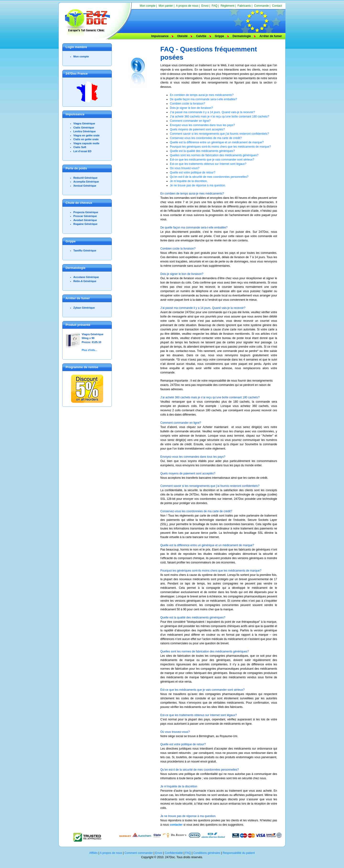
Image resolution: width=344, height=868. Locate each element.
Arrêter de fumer (271, 36)
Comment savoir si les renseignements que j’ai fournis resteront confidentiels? (219, 134)
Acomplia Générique (86, 182)
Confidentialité (174, 853)
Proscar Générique (85, 216)
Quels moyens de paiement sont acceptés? (197, 129)
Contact (277, 6)
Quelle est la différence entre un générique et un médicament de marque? (217, 142)
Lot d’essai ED (82, 151)
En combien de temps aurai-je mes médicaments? (202, 95)
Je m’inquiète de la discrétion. (189, 181)
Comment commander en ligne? (190, 121)
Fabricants (244, 6)
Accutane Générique (86, 277)
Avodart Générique (85, 220)
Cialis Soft (80, 147)
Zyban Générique (84, 308)
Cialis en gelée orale (86, 139)
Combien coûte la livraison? (187, 104)
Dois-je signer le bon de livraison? (191, 108)
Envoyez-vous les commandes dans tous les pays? (202, 125)
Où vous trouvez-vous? (185, 168)
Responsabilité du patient (239, 853)
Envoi (205, 6)
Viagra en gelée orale (86, 135)
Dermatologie (242, 36)
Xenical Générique (85, 186)
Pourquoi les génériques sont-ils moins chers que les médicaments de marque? (220, 147)
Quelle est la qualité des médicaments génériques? (202, 151)
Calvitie (201, 36)
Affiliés (94, 853)
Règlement (227, 6)
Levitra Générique (85, 131)
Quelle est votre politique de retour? (193, 172)
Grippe (219, 36)
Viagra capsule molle (86, 143)
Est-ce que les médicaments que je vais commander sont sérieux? (212, 160)
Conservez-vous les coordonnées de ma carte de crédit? (206, 138)
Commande (261, 6)
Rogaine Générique (85, 224)
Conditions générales (207, 853)
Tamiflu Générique (85, 250)
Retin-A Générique (85, 281)
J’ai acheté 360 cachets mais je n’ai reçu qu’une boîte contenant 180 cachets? (220, 117)
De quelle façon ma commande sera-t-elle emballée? (203, 99)
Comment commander (139, 853)
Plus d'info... (89, 350)
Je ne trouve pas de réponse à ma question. (198, 185)
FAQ (215, 6)
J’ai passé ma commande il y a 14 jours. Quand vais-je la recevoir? (212, 112)
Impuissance (160, 36)
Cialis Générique (84, 128)
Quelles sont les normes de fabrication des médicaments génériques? (214, 155)
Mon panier (166, 6)
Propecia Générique (86, 212)
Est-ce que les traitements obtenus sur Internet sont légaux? (208, 164)
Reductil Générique (85, 178)
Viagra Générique (84, 123)
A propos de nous (187, 6)
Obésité (182, 36)
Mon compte (148, 6)
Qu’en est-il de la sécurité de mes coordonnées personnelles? (209, 177)
